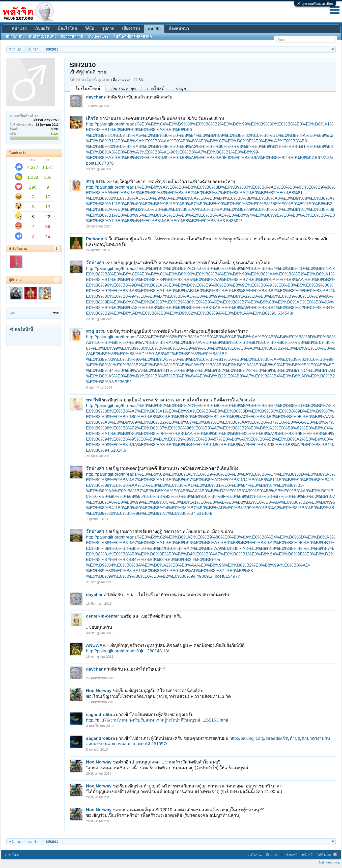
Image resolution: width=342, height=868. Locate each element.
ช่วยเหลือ (293, 855)
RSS (335, 854)
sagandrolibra (101, 714)
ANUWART (97, 645)
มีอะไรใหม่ (67, 28)
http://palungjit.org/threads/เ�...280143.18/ (127, 651)
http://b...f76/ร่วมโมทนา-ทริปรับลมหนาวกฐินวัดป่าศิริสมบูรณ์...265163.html (157, 720)
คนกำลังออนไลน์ (42, 36)
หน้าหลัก (308, 855)
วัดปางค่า (95, 263)
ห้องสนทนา (179, 28)
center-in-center (103, 616)
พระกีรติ (93, 400)
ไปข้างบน (324, 855)
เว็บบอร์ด (42, 28)
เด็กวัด (92, 118)
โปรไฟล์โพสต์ (88, 88)
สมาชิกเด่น (15, 36)
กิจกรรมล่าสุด (123, 88)
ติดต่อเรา (275, 855)
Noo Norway (99, 691)
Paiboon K (97, 239)
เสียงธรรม (131, 28)
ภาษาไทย (12, 855)
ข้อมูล (181, 88)
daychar (94, 97)
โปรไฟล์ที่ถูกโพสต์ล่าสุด (133, 36)
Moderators (98, 36)
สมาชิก (154, 29)
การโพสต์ (156, 88)
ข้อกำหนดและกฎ (329, 862)
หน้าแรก (19, 28)
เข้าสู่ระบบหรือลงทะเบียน (315, 4)
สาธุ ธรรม (96, 182)
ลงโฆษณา (256, 855)
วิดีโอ (90, 28)
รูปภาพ (108, 28)
